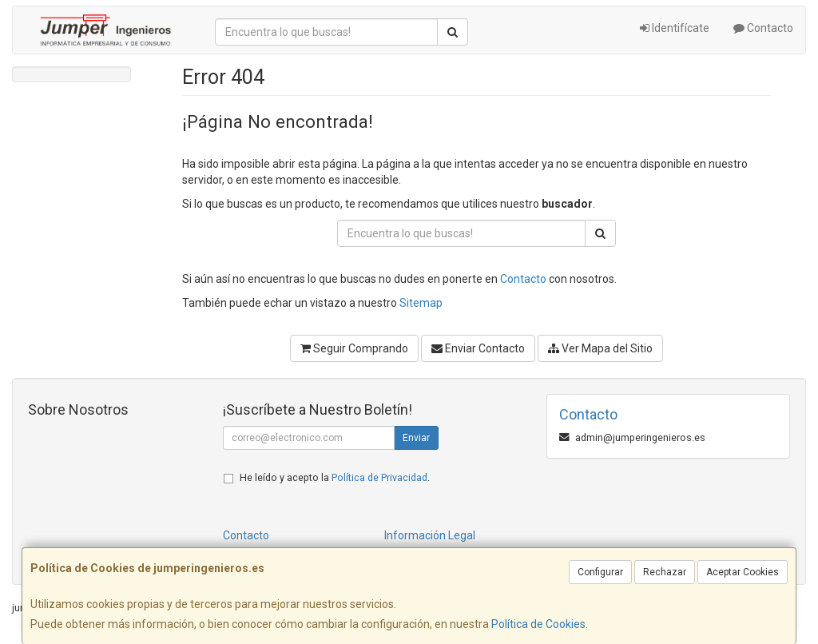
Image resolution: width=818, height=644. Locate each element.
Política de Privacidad (379, 477)
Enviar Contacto (478, 348)
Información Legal (430, 535)
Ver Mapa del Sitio (600, 348)
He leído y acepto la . (335, 477)
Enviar (416, 438)
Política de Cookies (538, 624)
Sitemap (421, 303)
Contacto (763, 28)
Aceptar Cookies (743, 572)
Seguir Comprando (354, 348)
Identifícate (675, 28)
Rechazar (665, 572)
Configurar (600, 572)
